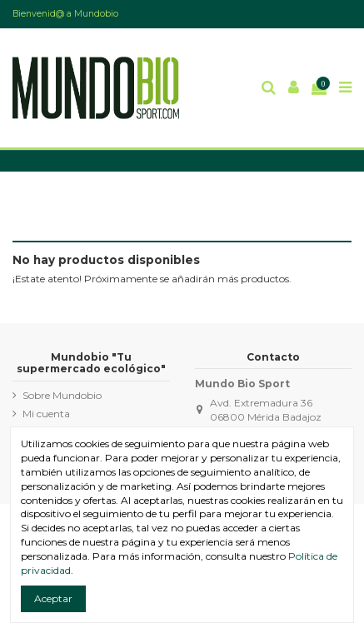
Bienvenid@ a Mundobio (65, 14)
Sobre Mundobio (62, 395)
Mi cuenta (46, 414)
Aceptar (53, 598)
